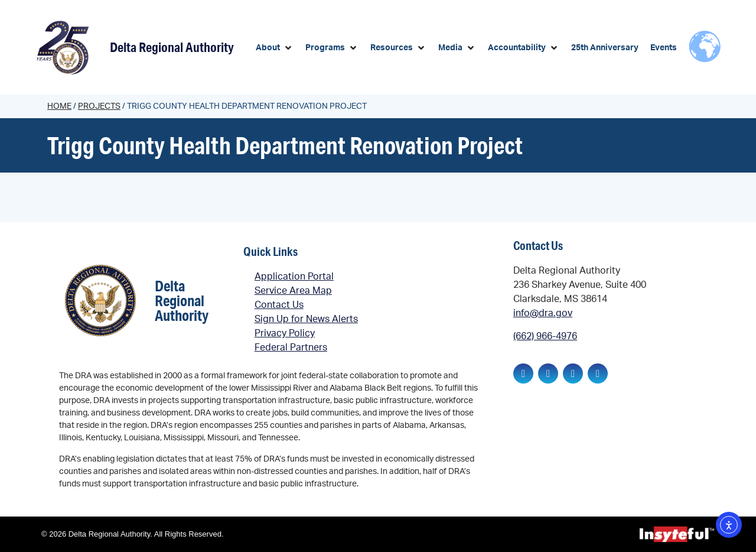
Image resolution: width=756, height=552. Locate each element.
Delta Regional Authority (172, 47)
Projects (99, 106)
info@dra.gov (543, 313)
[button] (275, 48)
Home (59, 106)
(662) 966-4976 (545, 336)
